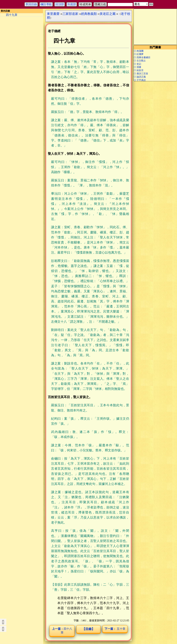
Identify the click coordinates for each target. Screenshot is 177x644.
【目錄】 (88, 629)
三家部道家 (70, 14)
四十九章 (12, 15)
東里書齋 (53, 14)
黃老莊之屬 (108, 14)
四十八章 (62, 631)
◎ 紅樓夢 (139, 54)
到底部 (72, 4)
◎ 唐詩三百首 (141, 74)
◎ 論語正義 (140, 77)
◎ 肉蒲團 (139, 51)
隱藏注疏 (100, 4)
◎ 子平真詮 (140, 80)
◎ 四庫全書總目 (142, 57)
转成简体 (85, 4)
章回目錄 (31, 4)
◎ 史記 (137, 64)
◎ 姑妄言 (139, 70)
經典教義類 (89, 14)
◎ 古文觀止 (140, 61)
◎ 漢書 (137, 67)
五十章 (115, 629)
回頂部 (60, 4)
